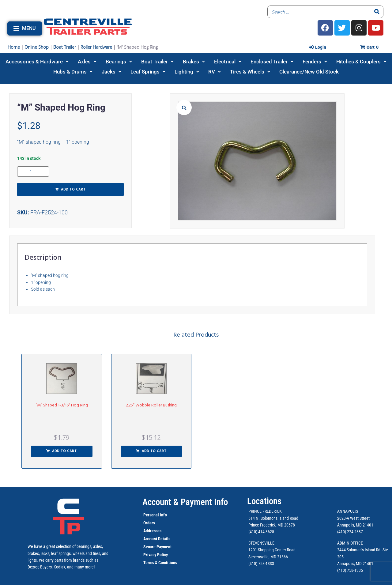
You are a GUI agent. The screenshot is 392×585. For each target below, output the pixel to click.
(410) (342, 570)
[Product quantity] (33, 172)
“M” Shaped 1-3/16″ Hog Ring (62, 405)
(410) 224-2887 (350, 532)
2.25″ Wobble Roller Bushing (151, 405)
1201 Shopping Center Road (272, 550)
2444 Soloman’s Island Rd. (359, 550)
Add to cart (73, 190)
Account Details (157, 539)
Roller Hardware (96, 47)
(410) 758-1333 (261, 564)
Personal (151, 515)
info (163, 515)
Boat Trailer (65, 47)
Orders (149, 523)
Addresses (152, 531)
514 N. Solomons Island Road (273, 518)
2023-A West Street (353, 518)
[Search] (377, 12)
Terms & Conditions (160, 563)
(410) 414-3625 (261, 532)
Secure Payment (157, 547)
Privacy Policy (156, 555)
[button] (25, 28)
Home (14, 47)
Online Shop (37, 47)
